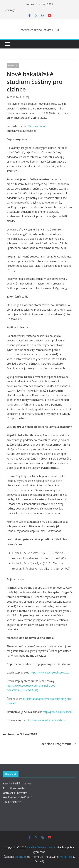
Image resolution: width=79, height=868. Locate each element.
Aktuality (13, 66)
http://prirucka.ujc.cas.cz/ (58, 712)
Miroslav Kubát (37, 126)
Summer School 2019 (20, 734)
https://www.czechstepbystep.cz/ (50, 672)
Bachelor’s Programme (58, 744)
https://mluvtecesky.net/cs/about (46, 720)
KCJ (27, 97)
